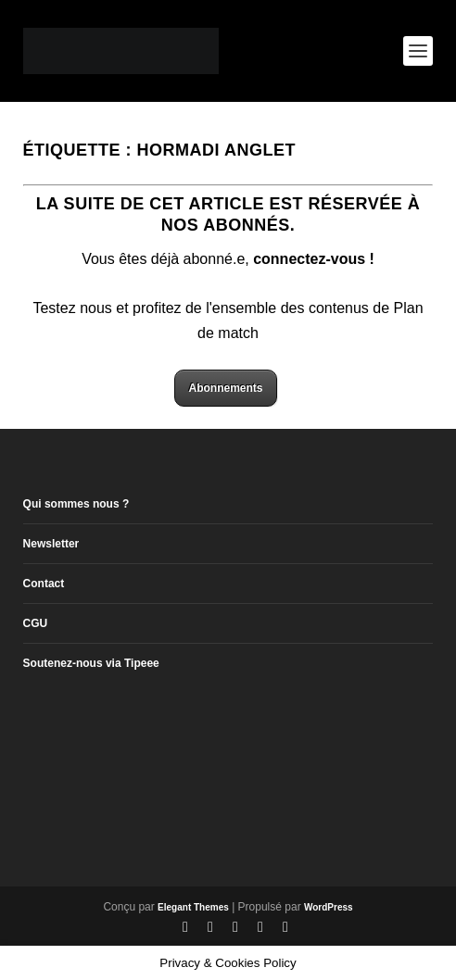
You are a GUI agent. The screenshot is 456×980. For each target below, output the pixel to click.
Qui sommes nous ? (76, 504)
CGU (36, 623)
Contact (44, 584)
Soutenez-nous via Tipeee (91, 663)
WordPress (329, 907)
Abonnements (225, 388)
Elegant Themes (193, 907)
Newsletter (51, 544)
